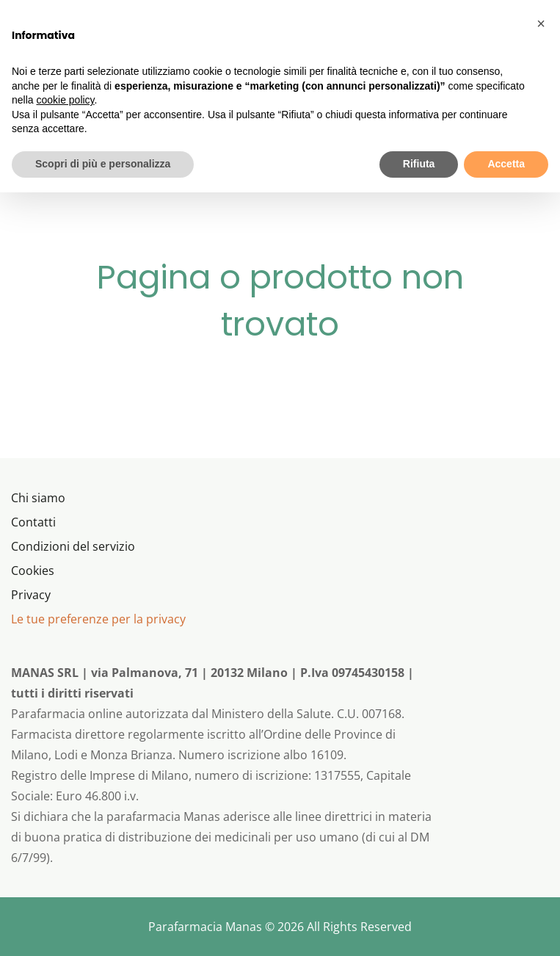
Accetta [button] (506, 164)
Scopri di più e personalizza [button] (103, 164)
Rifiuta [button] (419, 164)
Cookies (33, 571)
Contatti (33, 522)
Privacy (31, 595)
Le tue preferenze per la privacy (98, 619)
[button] (541, 23)
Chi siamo (38, 498)
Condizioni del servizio (73, 546)
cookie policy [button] (65, 100)
